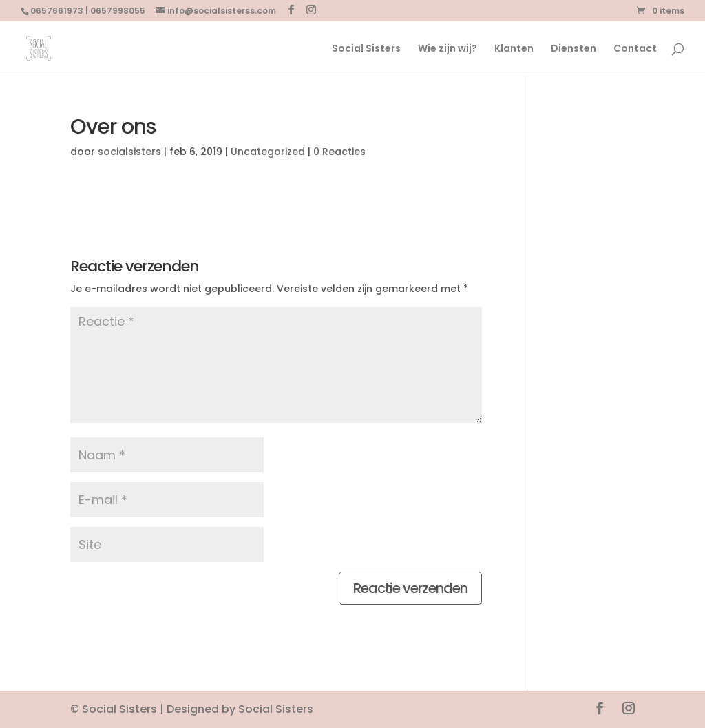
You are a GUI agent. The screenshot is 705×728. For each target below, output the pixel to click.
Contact (635, 49)
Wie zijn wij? (448, 49)
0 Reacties (339, 152)
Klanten (514, 49)
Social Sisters (366, 49)
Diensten (574, 49)
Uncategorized (268, 152)
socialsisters (129, 152)
